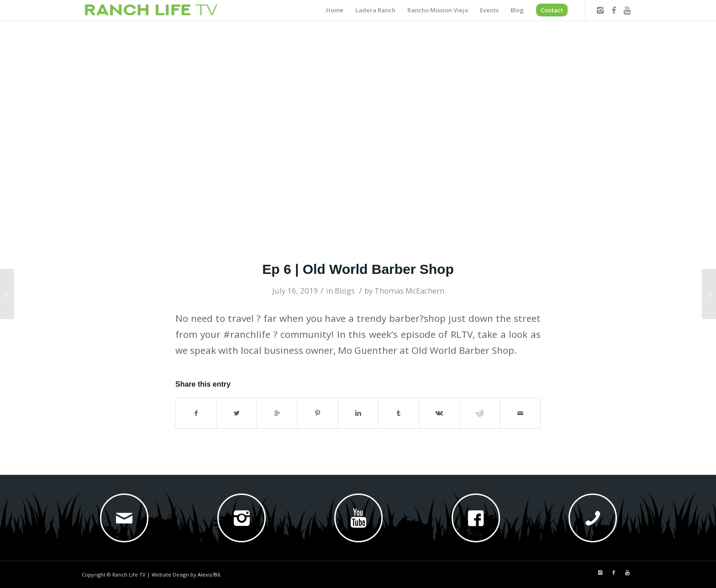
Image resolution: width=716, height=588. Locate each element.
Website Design (170, 575)
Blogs (345, 291)
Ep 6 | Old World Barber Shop (358, 269)
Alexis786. (210, 575)
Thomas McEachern (409, 291)
